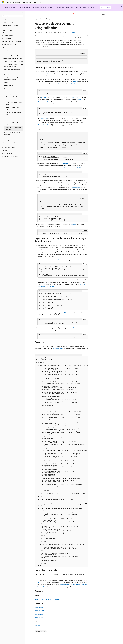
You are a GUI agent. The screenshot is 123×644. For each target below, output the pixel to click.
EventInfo (55, 62)
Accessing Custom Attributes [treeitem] (13, 120)
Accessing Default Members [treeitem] (12, 117)
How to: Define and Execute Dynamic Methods (47, 599)
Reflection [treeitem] (8, 91)
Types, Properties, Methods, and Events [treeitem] (14, 61)
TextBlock (75, 82)
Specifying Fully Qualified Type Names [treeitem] (13, 124)
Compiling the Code (105, 19)
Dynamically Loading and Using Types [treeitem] (13, 113)
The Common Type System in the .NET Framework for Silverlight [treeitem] (14, 65)
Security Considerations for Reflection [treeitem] (12, 108)
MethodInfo (44, 118)
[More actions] (87, 14)
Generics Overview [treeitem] (9, 85)
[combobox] (13, 16)
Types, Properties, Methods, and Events (48, 14)
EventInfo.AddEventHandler (66, 205)
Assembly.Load (44, 74)
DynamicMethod (58, 260)
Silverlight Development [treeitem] (9, 22)
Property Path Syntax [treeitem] (9, 72)
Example (103, 17)
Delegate (64, 147)
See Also (103, 21)
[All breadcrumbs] (36, 14)
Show (81, 280)
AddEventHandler (41, 62)
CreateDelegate (66, 163)
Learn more (74, 32)
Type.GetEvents (42, 104)
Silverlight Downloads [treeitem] (8, 28)
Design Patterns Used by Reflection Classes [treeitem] (14, 104)
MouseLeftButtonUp (43, 102)
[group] (61, 462)
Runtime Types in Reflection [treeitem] (12, 94)
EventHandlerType (76, 97)
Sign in (119, 2)
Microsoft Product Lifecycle (45, 7)
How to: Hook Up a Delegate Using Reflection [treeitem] (14, 128)
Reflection (63, 14)
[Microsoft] (3, 2)
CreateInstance (39, 614)
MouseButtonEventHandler (69, 146)
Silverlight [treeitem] (5, 19)
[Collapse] (23, 13)
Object (73, 84)
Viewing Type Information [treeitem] (12, 97)
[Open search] (116, 2)
